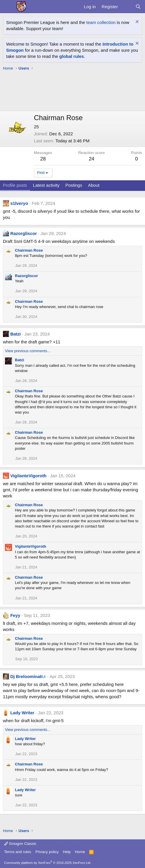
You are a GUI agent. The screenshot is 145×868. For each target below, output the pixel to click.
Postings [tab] (74, 185)
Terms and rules (18, 852)
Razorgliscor (24, 233)
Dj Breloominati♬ (28, 676)
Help (67, 852)
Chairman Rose (29, 250)
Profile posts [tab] (15, 185)
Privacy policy (47, 852)
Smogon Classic (20, 844)
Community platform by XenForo (48, 863)
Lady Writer (22, 713)
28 (43, 159)
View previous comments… (28, 351)
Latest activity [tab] (46, 185)
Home (80, 852)
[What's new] (126, 7)
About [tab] (94, 185)
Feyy (15, 615)
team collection (101, 22)
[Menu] (8, 7)
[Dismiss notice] (136, 22)
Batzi (15, 334)
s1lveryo (19, 203)
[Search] (138, 7)
